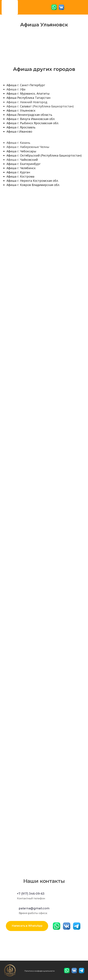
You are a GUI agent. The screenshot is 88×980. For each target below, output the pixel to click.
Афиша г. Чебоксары (21, 151)
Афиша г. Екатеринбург (24, 164)
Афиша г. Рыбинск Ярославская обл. (33, 123)
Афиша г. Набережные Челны (28, 147)
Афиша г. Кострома (20, 176)
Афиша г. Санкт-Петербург (26, 85)
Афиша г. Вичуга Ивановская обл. (31, 119)
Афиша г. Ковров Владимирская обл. (33, 185)
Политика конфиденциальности (40, 971)
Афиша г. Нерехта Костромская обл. (33, 181)
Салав (24, 106)
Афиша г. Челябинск (21, 168)
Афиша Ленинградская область (29, 115)
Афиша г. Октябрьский (23, 155)
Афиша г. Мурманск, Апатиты (28, 93)
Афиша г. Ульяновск (21, 110)
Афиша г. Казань (18, 143)
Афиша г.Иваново (19, 131)
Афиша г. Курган (18, 172)
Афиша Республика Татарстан (28, 98)
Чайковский (29, 160)
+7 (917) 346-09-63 (31, 894)
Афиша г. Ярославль (21, 127)
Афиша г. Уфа (16, 89)
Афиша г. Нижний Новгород (27, 102)
